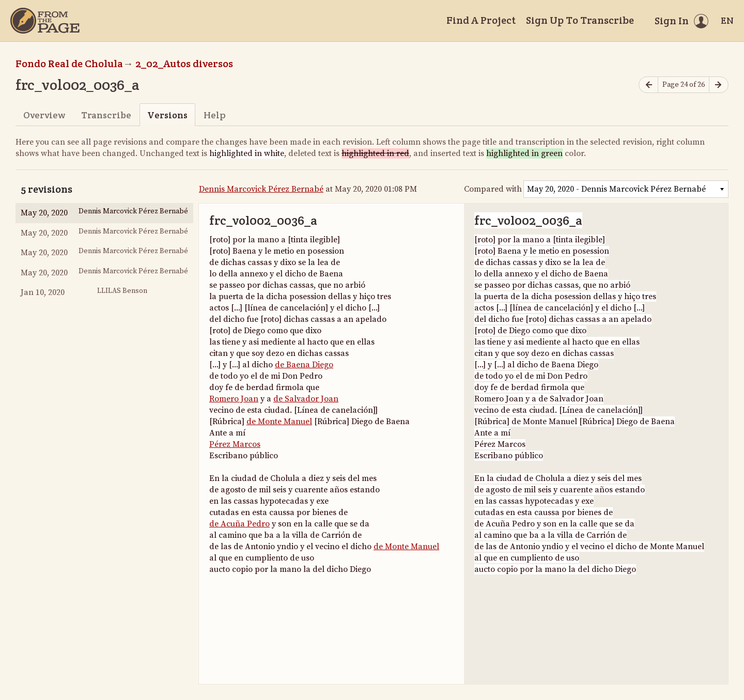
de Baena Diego (304, 365)
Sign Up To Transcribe (580, 20)
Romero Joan (234, 399)
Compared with (493, 189)
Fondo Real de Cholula (69, 64)
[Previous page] (648, 85)
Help (215, 115)
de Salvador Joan (306, 399)
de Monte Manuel (279, 422)
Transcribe (106, 115)
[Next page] (719, 85)
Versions (167, 115)
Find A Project (481, 20)
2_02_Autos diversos (184, 64)
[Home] (45, 21)
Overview (44, 115)
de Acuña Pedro (239, 524)
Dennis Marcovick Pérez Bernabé (261, 189)
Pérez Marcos (235, 444)
